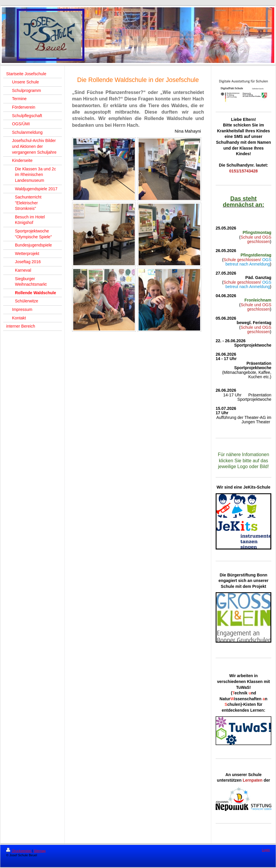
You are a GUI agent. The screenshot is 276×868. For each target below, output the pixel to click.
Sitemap (40, 851)
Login (266, 850)
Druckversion (19, 851)
